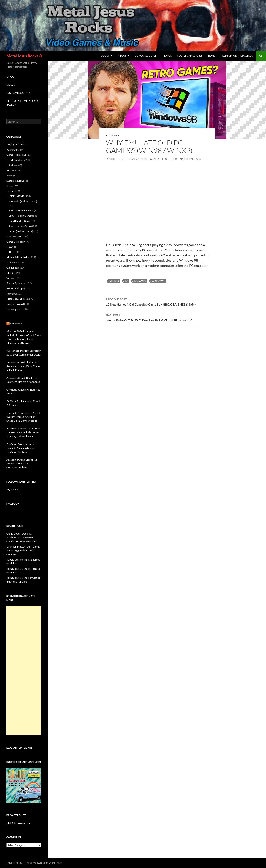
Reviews (11, 294)
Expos (168, 56)
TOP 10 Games (15, 236)
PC (126, 281)
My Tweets (12, 489)
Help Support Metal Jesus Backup (22, 103)
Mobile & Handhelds (18, 257)
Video (113, 159)
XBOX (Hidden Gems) (21, 211)
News (10, 175)
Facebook (13, 504)
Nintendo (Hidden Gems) (23, 201)
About (105, 56)
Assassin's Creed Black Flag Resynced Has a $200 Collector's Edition (22, 464)
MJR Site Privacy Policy (19, 823)
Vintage (11, 278)
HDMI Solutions (16, 160)
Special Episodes (16, 283)
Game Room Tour (16, 155)
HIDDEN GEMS (15, 196)
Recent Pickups (15, 288)
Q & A (10, 247)
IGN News (16, 323)
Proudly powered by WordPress (44, 863)
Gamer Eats (13, 268)
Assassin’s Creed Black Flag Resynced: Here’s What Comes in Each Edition (24, 366)
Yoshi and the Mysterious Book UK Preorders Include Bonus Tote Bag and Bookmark (24, 432)
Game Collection (16, 242)
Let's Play (12, 165)
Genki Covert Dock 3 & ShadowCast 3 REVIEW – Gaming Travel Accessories (22, 537)
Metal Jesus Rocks (165, 159)
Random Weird (15, 304)
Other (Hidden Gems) (21, 231)
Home (212, 56)
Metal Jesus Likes (16, 299)
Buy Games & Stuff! (147, 56)
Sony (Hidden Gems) (20, 216)
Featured (12, 150)
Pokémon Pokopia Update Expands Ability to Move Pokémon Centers (21, 448)
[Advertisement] (24, 671)
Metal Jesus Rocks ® (24, 56)
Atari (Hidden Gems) (20, 226)
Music (10, 273)
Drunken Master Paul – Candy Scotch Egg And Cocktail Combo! (23, 550)
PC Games (112, 135)
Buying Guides (15, 144)
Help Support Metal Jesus (237, 56)
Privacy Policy (14, 863)
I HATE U (12, 252)
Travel (10, 186)
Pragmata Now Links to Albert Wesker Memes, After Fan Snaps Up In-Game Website (23, 417)
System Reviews (15, 181)
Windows (158, 281)
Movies (11, 170)
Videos (122, 56)
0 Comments (192, 159)
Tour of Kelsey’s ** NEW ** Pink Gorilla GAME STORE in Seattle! (157, 317)
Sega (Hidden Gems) (20, 221)
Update (11, 191)
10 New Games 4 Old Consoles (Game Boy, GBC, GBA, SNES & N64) (157, 301)
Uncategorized (15, 309)
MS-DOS (114, 281)
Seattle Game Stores (190, 56)
